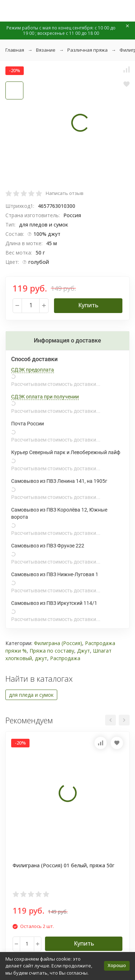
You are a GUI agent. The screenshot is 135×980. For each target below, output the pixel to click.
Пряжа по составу (52, 651)
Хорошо (117, 965)
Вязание (46, 50)
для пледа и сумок (31, 695)
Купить (88, 305)
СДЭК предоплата (33, 370)
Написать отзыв (65, 193)
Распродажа (65, 658)
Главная (15, 50)
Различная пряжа (87, 50)
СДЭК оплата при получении (45, 397)
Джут (84, 651)
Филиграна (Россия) (58, 643)
